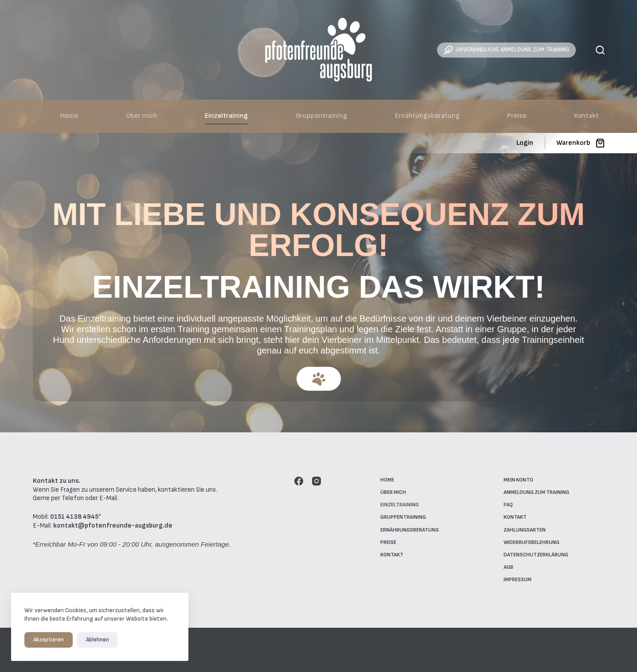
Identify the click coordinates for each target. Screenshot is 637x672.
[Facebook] (299, 481)
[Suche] (600, 50)
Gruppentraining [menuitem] (321, 116)
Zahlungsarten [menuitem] (525, 530)
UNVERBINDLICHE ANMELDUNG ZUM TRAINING (506, 50)
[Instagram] (317, 481)
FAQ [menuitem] (508, 505)
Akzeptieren (49, 640)
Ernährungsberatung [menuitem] (427, 116)
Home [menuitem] (69, 116)
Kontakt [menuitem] (586, 116)
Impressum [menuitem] (518, 580)
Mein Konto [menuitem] (518, 480)
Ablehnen (98, 640)
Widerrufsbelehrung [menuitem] (531, 542)
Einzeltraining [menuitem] (226, 116)
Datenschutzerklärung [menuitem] (536, 555)
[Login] (525, 143)
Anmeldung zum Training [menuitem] (536, 492)
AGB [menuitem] (508, 567)
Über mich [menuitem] (142, 116)
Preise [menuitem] (517, 116)
